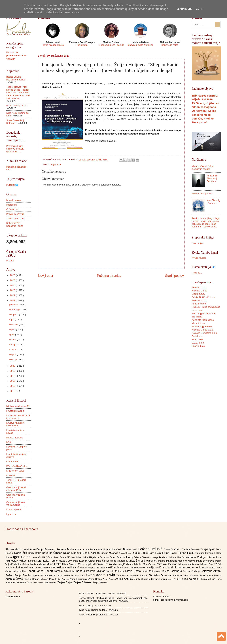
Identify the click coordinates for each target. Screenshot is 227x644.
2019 (13, 371)
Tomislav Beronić (139, 575)
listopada (14, 314)
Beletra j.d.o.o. (199, 287)
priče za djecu (191, 579)
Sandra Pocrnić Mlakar (91, 571)
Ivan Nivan (77, 557)
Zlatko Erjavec (62, 579)
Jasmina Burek (108, 557)
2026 (13, 275)
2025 (13, 280)
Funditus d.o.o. (199, 304)
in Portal (11, 475)
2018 (13, 376)
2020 (13, 366)
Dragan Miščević (110, 553)
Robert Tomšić (54, 571)
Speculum (39, 575)
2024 (13, 285)
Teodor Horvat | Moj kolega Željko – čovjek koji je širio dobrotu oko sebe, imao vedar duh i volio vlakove (18, 92)
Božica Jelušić (151, 549)
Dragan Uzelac (125, 553)
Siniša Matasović (151, 571)
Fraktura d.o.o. (199, 300)
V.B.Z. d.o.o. (198, 343)
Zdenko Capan (32, 579)
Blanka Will (131, 549)
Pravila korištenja (15, 214)
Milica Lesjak (85, 564)
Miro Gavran (150, 564)
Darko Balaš (35, 553)
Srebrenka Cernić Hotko (58, 575)
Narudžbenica (13, 200)
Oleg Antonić (194, 567)
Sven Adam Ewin (101, 575)
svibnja (13, 339)
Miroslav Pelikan (168, 564)
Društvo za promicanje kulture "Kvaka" (17, 56)
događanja (55, 164)
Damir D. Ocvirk (173, 549)
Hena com (197, 310)
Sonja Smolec (24, 575)
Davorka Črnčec (53, 553)
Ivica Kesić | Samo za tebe (93, 610)
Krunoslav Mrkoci (17, 561)
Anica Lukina (82, 549)
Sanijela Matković (115, 571)
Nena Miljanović (152, 567)
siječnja (13, 360)
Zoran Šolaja (95, 579)
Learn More (184, 9)
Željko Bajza (65, 582)
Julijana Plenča (177, 557)
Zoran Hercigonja (79, 579)
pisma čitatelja (175, 579)
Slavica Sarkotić (192, 571)
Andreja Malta (66, 549)
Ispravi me (12, 514)
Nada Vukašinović (17, 567)
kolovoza (14, 324)
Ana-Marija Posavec (43, 549)
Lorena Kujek (36, 561)
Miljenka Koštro (103, 564)
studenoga (15, 309)
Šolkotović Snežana (16, 582)
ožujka (13, 350)
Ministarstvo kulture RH (18, 406)
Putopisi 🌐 (12, 185)
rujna (12, 320)
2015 (13, 391)
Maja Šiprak (103, 561)
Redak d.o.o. (198, 336)
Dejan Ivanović (73, 553)
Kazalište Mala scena (203, 320)
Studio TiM (197, 339)
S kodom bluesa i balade (111, 45)
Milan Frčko (54, 564)
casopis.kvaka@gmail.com (175, 600)
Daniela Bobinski (191, 549)
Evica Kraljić (155, 553)
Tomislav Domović (161, 575)
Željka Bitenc (50, 582)
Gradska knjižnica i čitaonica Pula (16, 489)
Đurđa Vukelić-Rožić (211, 579)
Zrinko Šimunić (142, 579)
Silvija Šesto (133, 571)
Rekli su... (197, 273)
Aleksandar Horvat (18, 549)
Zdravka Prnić (48, 579)
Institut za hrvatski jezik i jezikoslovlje (18, 417)
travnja (13, 345)
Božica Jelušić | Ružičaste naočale (16, 78)
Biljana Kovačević (113, 549)
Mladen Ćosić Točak (211, 564)
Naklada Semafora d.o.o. (205, 333)
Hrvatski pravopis (15, 411)
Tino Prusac (123, 575)
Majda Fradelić (118, 561)
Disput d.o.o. (198, 294)
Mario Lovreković (206, 561)
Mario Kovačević (187, 561)
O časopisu (12, 209)
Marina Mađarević (168, 561)
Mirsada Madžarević (189, 564)
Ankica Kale (97, 549)
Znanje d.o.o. (199, 346)
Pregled (10, 261)
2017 (13, 381)
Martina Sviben (22, 564)
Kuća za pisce (14, 509)
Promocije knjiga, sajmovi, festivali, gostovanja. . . (15, 149)
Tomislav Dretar (182, 575)
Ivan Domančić (62, 557)
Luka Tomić (51, 561)
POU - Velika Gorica (17, 466)
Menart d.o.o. (199, 323)
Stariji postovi (175, 276)
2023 (13, 290)
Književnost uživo (15, 471)
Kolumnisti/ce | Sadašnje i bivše (15, 224)
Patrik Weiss (209, 568)
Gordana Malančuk (206, 553)
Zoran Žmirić (109, 579)
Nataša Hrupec (88, 568)
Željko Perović (100, 582)
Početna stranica (109, 276)
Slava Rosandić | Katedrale (15, 122)
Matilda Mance (39, 564)
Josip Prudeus (160, 557)
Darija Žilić (21, 553)
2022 (13, 295)
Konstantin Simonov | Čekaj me (212, 178)
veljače (13, 354)
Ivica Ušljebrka (92, 557)
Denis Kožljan (92, 553)
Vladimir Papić (198, 575)
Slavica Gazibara (172, 571)
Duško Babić (140, 553)
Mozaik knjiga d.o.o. (202, 326)
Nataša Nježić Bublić (109, 567)
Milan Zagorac (70, 564)
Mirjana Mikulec (134, 564)
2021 (13, 300)
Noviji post (45, 276)
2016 (13, 386)
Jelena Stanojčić (143, 557)
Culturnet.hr (12, 461)
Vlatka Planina (214, 575)
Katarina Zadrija (196, 557)
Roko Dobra (70, 571)
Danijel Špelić (208, 549)
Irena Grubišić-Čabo (43, 557)
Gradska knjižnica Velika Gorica (16, 504)
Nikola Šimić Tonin (174, 567)
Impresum (11, 205)
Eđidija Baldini (170, 553)
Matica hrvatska (14, 438)
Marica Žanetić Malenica (142, 561)
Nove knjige (198, 243)
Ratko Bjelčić (19, 571)
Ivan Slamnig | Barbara (213, 202)
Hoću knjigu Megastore (204, 313)
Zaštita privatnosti (15, 218)
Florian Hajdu (187, 553)
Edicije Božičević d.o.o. (204, 297)
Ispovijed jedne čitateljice (141, 45)
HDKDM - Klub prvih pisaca (206, 307)
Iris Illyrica (197, 317)
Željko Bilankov (83, 582)
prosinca (14, 305)
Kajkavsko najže (170, 45)
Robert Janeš (36, 571)
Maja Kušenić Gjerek (85, 561)
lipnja (12, 335)
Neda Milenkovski (132, 568)
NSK (9, 442)
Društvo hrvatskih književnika (15, 424)
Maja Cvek (66, 561)
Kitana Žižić (214, 557)
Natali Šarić (72, 567)
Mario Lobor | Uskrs (16, 105)
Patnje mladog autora (53, 45)
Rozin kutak (82, 45)
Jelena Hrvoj (125, 557)
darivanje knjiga (159, 579)
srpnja (13, 330)
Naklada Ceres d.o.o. (203, 330)
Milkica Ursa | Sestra (202, 194)
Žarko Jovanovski (35, 583)
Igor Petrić (22, 557)
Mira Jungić (119, 564)
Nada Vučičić (36, 568)
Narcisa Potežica (54, 567)
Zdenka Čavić (15, 579)
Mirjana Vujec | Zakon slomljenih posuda (203, 167)
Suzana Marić (79, 575)
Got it (200, 9)
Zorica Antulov (125, 579)
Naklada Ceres (199, 291)
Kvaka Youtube (199, 258)
